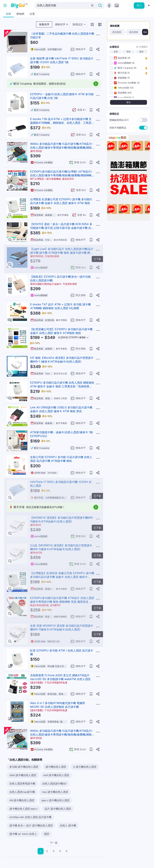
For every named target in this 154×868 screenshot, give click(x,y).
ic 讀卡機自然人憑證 (85, 767)
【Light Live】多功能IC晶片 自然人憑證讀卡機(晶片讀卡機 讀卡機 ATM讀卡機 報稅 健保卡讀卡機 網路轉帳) (62, 253)
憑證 (47, 834)
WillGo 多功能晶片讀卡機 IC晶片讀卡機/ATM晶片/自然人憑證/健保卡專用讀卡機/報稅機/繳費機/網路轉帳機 (61, 148)
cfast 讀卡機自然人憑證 (23, 775)
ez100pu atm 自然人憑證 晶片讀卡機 (30, 817)
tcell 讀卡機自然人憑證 (56, 775)
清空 (129, 52)
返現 (141, 52)
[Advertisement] (129, 245)
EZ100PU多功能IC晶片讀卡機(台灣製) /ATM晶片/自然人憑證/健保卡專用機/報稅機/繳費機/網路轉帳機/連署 (61, 175)
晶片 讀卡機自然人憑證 (58, 809)
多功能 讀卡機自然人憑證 (24, 767)
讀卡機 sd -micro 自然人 (23, 834)
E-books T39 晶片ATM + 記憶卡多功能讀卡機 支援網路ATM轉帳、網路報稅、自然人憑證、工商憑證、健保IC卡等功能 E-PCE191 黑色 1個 (61, 123)
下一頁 (54, 843)
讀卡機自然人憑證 (56, 767)
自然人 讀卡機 (68, 825)
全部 (116, 52)
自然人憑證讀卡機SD (54, 784)
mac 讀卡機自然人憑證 (55, 792)
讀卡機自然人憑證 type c (23, 809)
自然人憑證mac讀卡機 (22, 792)
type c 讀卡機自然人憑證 (55, 800)
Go (145, 32)
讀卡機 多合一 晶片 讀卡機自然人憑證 (31, 825)
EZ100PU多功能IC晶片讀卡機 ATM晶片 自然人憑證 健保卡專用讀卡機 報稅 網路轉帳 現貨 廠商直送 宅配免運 (62, 602)
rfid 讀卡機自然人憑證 (22, 800)
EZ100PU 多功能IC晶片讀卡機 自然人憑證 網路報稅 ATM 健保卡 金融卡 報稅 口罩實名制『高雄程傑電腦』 (62, 386)
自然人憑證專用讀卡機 (22, 784)
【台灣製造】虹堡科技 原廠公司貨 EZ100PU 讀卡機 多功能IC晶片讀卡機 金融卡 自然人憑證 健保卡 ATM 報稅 (62, 577)
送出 (129, 102)
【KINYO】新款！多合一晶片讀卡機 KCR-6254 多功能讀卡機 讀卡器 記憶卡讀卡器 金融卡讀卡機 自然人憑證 (62, 228)
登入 (139, 5)
